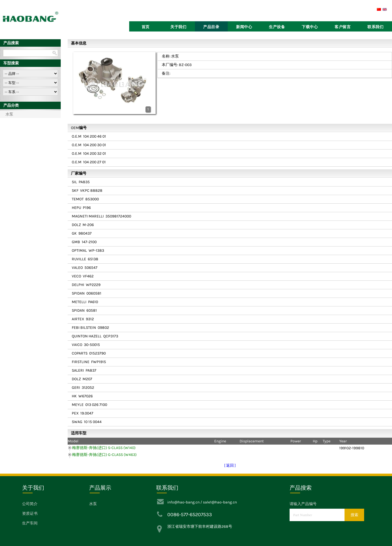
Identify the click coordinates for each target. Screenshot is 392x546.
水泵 (9, 114)
